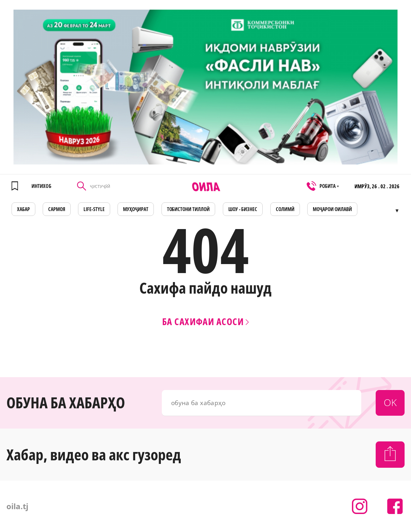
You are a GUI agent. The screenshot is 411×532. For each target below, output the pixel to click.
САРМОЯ (57, 209)
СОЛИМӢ (285, 209)
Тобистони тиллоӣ (188, 209)
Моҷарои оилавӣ (332, 209)
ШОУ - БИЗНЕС (243, 209)
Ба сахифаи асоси (205, 321)
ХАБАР (23, 209)
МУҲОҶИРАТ (136, 209)
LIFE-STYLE (94, 209)
